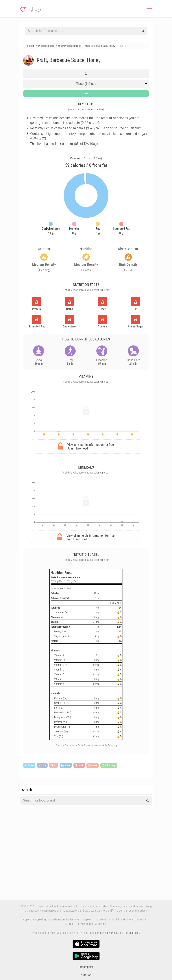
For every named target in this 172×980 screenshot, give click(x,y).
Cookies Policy (132, 933)
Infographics (86, 967)
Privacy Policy (110, 933)
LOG (86, 93)
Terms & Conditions (90, 933)
